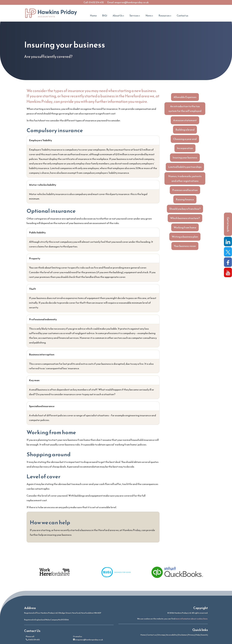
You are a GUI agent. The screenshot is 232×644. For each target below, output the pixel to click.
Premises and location (185, 190)
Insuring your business (185, 157)
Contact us (182, 16)
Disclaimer (183, 635)
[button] (228, 224)
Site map (161, 635)
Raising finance (185, 199)
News (149, 16)
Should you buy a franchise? (185, 209)
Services (135, 16)
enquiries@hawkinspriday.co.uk (132, 2)
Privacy (191, 635)
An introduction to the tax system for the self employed (185, 109)
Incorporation (185, 148)
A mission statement (185, 120)
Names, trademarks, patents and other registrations (185, 178)
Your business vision (185, 246)
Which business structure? (185, 218)
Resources (165, 16)
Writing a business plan (185, 237)
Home (93, 16)
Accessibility (172, 635)
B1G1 (105, 16)
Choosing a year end (185, 139)
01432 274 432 (96, 2)
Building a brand (185, 130)
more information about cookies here (191, 619)
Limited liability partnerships (185, 167)
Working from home (185, 227)
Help (198, 635)
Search (204, 635)
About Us (118, 16)
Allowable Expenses (185, 97)
